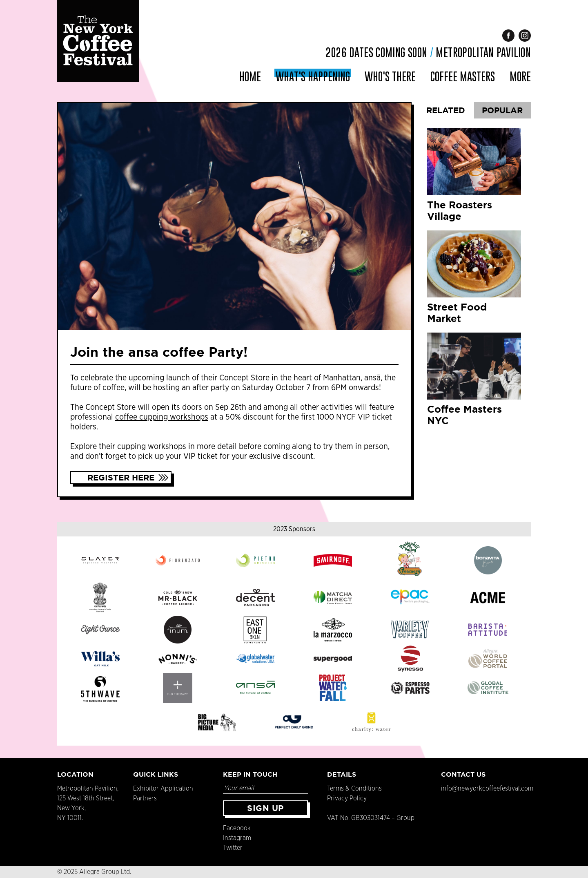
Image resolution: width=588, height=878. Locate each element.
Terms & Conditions (354, 789)
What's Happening (313, 77)
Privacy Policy (347, 798)
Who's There (390, 77)
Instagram (237, 838)
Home (250, 77)
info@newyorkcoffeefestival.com (487, 789)
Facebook (237, 828)
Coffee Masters (463, 77)
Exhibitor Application (163, 789)
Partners (145, 798)
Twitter (233, 848)
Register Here (121, 477)
